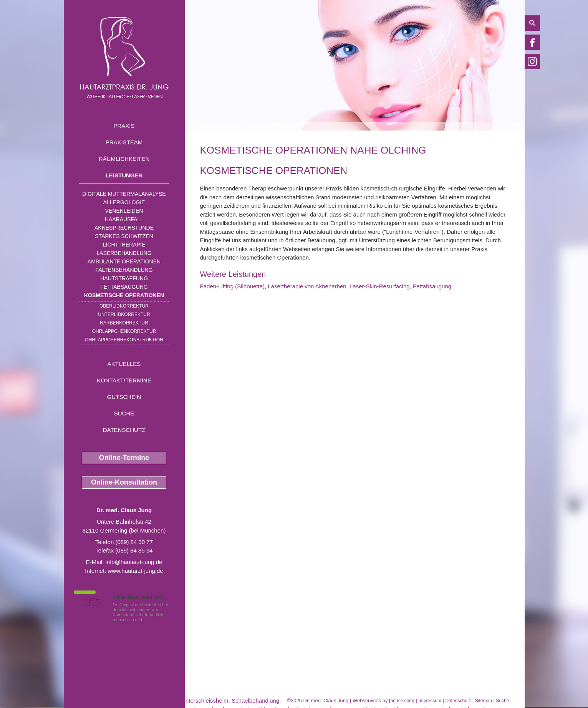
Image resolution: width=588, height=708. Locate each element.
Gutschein (124, 397)
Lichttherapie (124, 245)
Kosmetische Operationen (124, 295)
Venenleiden (124, 211)
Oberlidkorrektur (124, 306)
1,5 (93, 602)
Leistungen (124, 175)
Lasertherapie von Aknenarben (307, 286)
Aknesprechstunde (124, 228)
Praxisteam (124, 142)
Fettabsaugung (124, 287)
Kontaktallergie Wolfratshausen (104, 701)
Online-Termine (124, 458)
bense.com (402, 701)
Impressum (430, 701)
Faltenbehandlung (124, 270)
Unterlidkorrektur (124, 314)
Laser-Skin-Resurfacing (380, 286)
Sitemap (484, 701)
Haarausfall (124, 219)
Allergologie (124, 202)
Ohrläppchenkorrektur (124, 331)
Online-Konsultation (124, 482)
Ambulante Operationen (124, 261)
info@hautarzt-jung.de (134, 562)
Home (206, 126)
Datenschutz (124, 430)
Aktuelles (124, 364)
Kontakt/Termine (124, 380)
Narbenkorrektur (124, 323)
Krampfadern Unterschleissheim (187, 701)
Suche (124, 413)
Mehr (153, 620)
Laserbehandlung (124, 253)
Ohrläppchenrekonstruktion (124, 340)
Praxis (124, 126)
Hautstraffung (124, 278)
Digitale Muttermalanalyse (124, 194)
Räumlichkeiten (124, 159)
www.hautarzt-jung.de (135, 571)
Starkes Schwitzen (124, 236)
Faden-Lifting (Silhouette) (232, 286)
